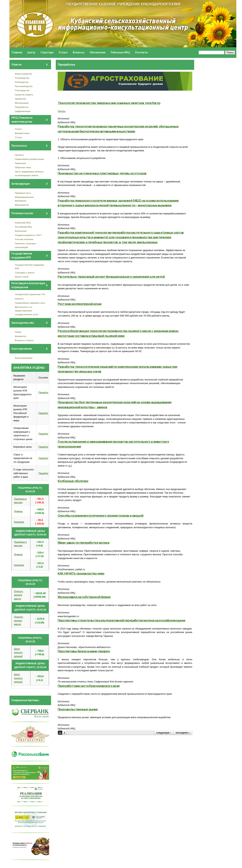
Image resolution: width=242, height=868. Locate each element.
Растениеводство (24, 86)
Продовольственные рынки (78, 709)
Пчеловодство (22, 90)
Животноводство (24, 74)
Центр (31, 52)
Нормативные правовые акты (30, 303)
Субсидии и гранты (25, 273)
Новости (19, 299)
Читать (62, 111)
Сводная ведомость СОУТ (28, 235)
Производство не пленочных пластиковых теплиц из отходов (102, 173)
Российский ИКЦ (23, 227)
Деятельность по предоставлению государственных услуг (27, 311)
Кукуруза (19, 522)
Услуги (63, 52)
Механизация (22, 103)
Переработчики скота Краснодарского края (89, 686)
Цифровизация (23, 111)
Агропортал (21, 231)
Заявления (20, 163)
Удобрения (21, 99)
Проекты (19, 155)
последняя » (183, 733)
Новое (18, 332)
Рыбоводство (22, 82)
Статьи (19, 137)
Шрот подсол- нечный (18, 653)
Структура (47, 52)
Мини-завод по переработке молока (83, 543)
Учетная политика (24, 239)
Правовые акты (23, 193)
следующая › (164, 733)
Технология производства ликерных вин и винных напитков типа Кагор (109, 103)
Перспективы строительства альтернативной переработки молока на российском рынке (121, 620)
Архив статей (22, 277)
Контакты (142, 52)
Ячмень (18, 511)
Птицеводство (22, 78)
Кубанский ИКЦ (23, 223)
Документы (21, 336)
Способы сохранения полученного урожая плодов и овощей (100, 516)
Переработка (22, 107)
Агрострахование (24, 358)
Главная (17, 52)
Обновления (98, 52)
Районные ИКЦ (120, 52)
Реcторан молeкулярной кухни (80, 304)
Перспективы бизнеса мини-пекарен (84, 651)
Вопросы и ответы (24, 340)
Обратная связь (23, 167)
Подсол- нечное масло (19, 595)
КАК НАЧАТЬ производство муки (81, 573)
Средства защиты (24, 94)
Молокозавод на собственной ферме (84, 597)
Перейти (43, 392)
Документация (22, 133)
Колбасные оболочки (73, 481)
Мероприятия (22, 205)
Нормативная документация (29, 159)
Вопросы (79, 52)
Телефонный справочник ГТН (30, 294)
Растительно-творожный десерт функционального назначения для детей (111, 277)
